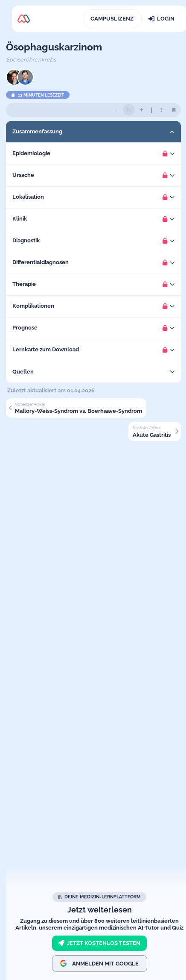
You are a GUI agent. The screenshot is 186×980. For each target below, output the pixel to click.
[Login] (161, 19)
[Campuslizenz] (112, 19)
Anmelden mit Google (100, 963)
